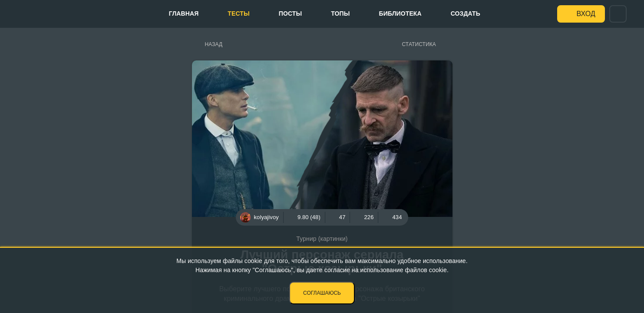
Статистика (419, 44)
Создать (466, 13)
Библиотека (400, 13)
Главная (184, 13)
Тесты (238, 13)
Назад (214, 44)
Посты (290, 13)
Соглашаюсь (322, 293)
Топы (340, 13)
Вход (586, 14)
